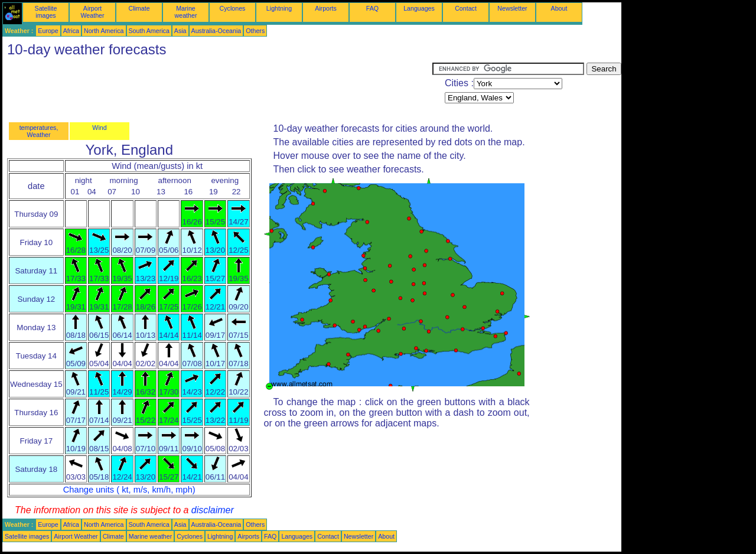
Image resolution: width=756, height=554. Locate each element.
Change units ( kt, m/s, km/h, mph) (129, 490)
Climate (139, 8)
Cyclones (233, 8)
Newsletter (512, 8)
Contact (466, 8)
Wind (99, 128)
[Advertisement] (217, 89)
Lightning (279, 8)
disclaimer (213, 510)
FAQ (372, 8)
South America (149, 31)
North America (104, 31)
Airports (326, 8)
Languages (419, 8)
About (559, 8)
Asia (180, 31)
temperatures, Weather (39, 131)
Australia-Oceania (216, 31)
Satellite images (46, 12)
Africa (71, 31)
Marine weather (186, 12)
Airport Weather (92, 12)
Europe (48, 31)
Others (255, 31)
